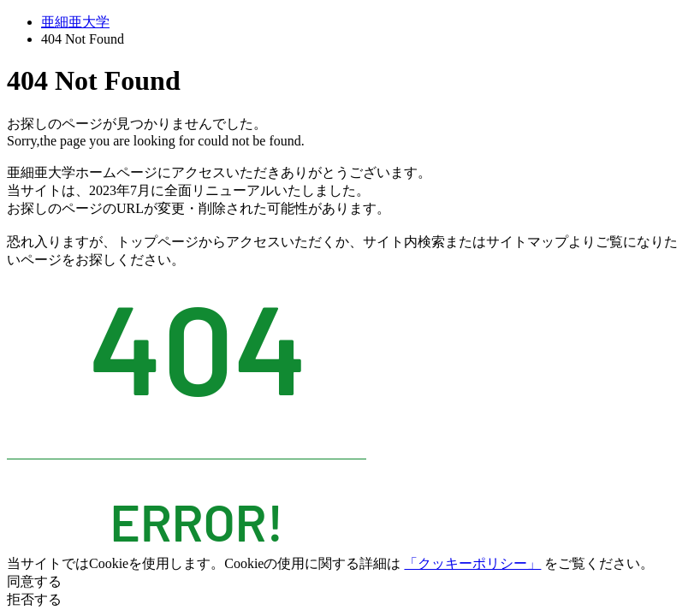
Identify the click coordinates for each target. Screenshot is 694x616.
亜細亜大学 (75, 22)
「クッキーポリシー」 (472, 563)
